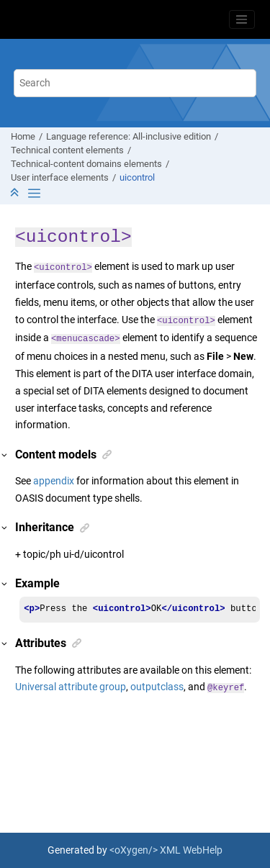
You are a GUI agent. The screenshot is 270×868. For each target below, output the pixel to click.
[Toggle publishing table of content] (34, 193)
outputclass (157, 687)
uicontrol (137, 177)
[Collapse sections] (16, 193)
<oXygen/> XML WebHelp (166, 850)
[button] (5, 455)
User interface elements (60, 177)
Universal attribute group (71, 687)
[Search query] (135, 83)
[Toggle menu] (242, 19)
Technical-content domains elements (86, 164)
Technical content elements (67, 150)
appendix (54, 481)
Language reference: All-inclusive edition (129, 136)
